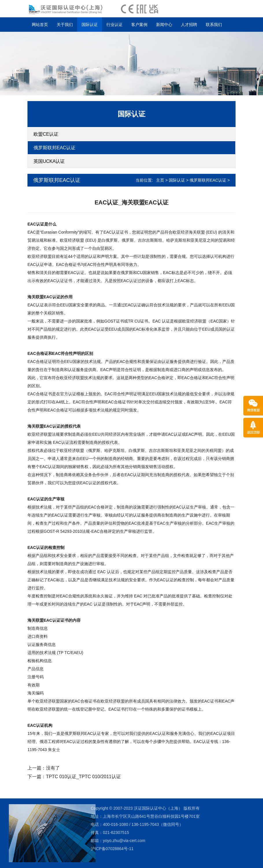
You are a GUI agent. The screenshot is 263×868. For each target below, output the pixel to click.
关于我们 (65, 25)
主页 (160, 180)
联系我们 (214, 25)
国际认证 (90, 25)
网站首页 (40, 25)
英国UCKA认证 (49, 161)
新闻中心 (164, 25)
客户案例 (139, 25)
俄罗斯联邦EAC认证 (54, 148)
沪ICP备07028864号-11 (75, 849)
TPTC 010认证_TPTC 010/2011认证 (83, 777)
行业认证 (114, 25)
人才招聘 (189, 25)
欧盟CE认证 (46, 134)
